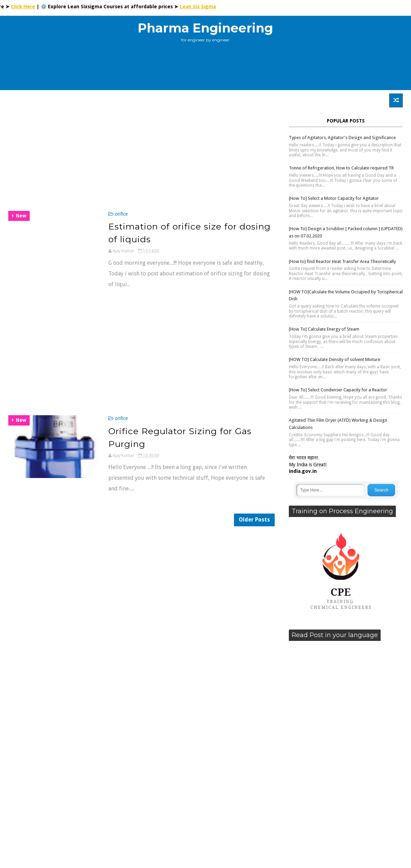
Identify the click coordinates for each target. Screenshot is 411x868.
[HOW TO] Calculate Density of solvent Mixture (335, 359)
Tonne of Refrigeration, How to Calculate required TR (341, 168)
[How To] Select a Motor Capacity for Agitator (334, 198)
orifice (121, 214)
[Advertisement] (205, 69)
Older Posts (254, 520)
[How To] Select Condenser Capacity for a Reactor (338, 390)
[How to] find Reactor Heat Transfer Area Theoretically (342, 261)
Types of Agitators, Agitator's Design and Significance (342, 138)
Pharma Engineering (205, 28)
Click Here (29, 7)
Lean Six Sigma (203, 7)
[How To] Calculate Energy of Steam (324, 329)
